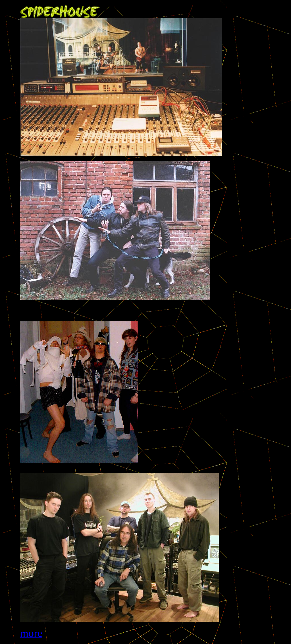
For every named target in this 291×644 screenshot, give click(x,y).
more (31, 633)
